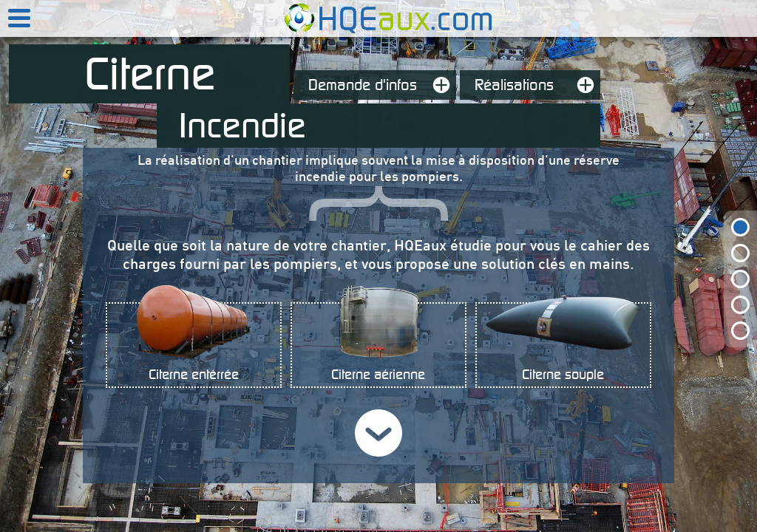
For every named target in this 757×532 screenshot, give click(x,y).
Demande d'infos (382, 85)
